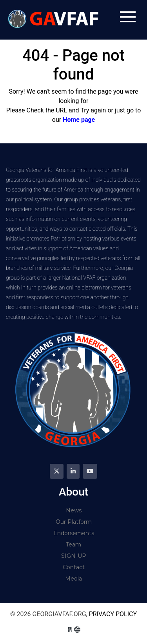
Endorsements (74, 533)
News (74, 510)
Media (73, 579)
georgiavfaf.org (54, 20)
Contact (74, 567)
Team (73, 545)
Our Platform (74, 522)
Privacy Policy (113, 614)
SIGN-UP (74, 556)
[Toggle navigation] (128, 17)
